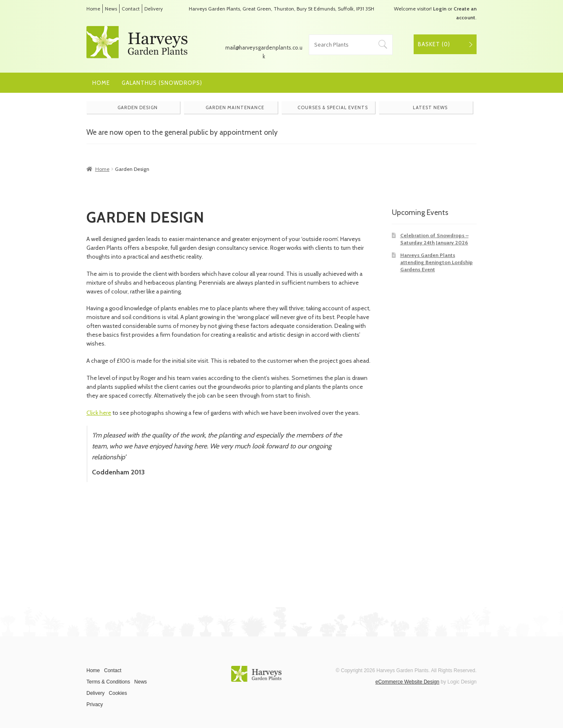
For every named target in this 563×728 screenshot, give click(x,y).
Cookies (118, 693)
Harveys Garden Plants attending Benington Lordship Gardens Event (437, 262)
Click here (99, 413)
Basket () (434, 44)
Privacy (95, 704)
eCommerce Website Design (408, 682)
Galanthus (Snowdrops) (162, 83)
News (111, 9)
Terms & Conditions (108, 682)
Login (440, 9)
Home (93, 9)
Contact (131, 9)
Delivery (154, 9)
